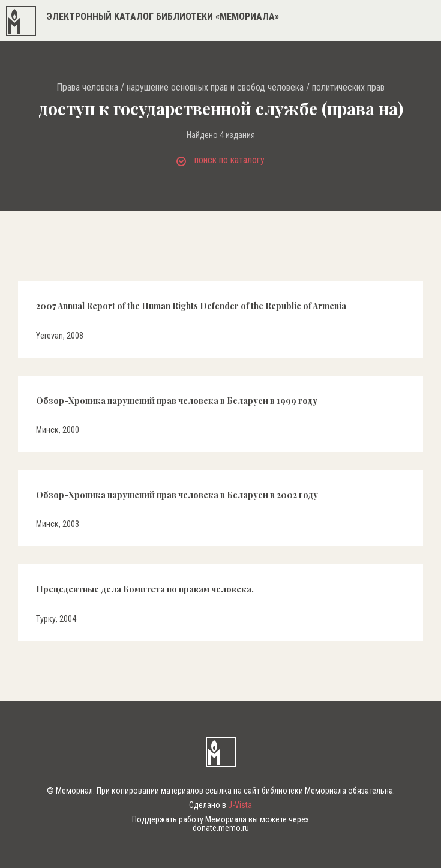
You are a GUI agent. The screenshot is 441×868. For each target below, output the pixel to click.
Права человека (87, 88)
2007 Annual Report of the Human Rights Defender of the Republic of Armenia (191, 306)
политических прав (348, 88)
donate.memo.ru (221, 828)
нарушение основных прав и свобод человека (215, 88)
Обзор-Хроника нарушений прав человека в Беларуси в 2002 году (177, 495)
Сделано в (220, 805)
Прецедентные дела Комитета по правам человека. (145, 589)
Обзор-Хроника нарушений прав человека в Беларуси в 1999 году (177, 401)
